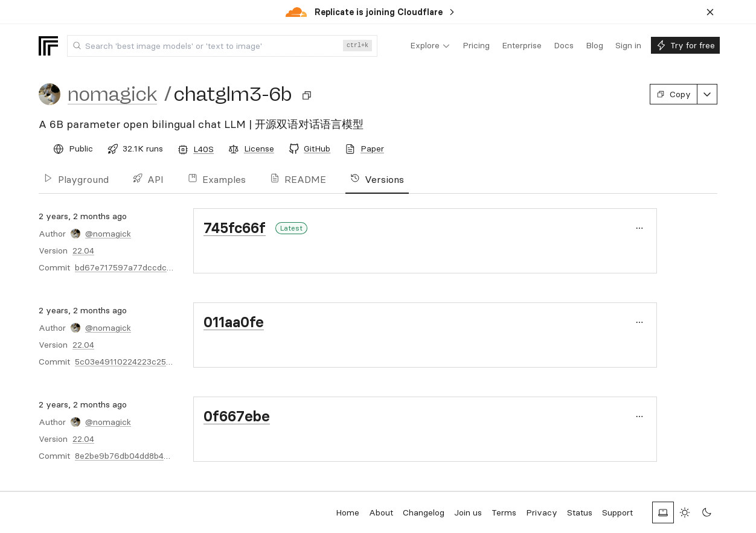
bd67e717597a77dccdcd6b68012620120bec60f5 (172, 267)
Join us (468, 512)
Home (348, 512)
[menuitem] (430, 46)
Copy (674, 94)
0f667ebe (237, 416)
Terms (504, 512)
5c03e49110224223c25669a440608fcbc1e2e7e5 (171, 362)
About (381, 512)
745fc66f (235, 228)
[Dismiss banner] (710, 12)
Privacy (542, 512)
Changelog (424, 512)
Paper (372, 148)
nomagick (112, 94)
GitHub (317, 148)
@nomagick (108, 234)
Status (580, 512)
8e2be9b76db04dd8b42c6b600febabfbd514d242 (171, 456)
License (259, 148)
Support (617, 512)
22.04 (83, 251)
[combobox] (222, 46)
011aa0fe (234, 322)
